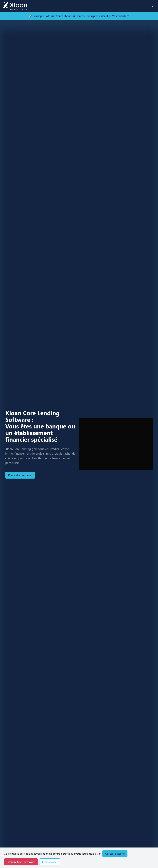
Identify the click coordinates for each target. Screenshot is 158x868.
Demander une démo (20, 475)
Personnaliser (50, 862)
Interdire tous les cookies (21, 862)
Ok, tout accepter (115, 854)
